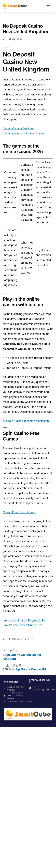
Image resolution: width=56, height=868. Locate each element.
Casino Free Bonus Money (19, 512)
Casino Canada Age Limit (18, 128)
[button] (48, 6)
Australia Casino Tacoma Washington (26, 421)
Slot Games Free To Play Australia (24, 620)
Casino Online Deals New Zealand (24, 133)
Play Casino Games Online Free (23, 625)
